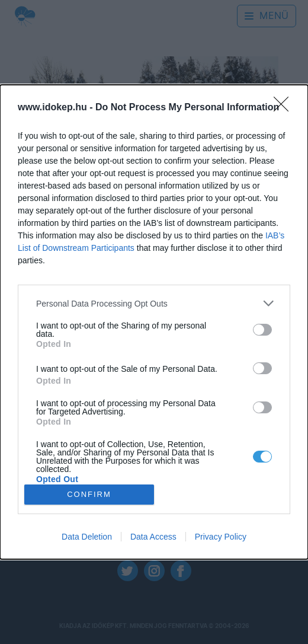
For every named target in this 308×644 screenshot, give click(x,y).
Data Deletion (87, 537)
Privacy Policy (221, 537)
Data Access (153, 537)
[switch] (262, 330)
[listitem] (154, 303)
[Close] (285, 108)
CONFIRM (89, 494)
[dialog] (154, 322)
